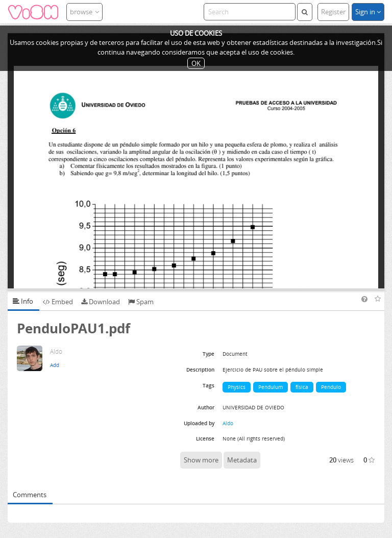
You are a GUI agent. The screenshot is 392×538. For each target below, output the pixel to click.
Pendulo (331, 387)
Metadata (242, 460)
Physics (237, 387)
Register (333, 12)
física (302, 387)
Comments (30, 495)
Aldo (228, 423)
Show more (201, 460)
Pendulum (271, 387)
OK (196, 63)
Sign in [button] (368, 12)
